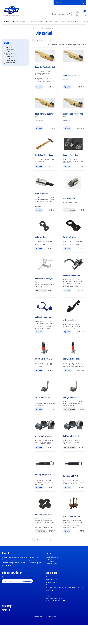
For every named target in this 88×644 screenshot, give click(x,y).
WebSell (53, 632)
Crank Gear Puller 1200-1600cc (74, 531)
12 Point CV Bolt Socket (42, 202)
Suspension (70, 23)
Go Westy (9, 57)
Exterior (40, 23)
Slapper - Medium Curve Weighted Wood (71, 120)
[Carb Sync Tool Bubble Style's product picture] (45, 400)
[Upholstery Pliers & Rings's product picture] (74, 149)
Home (35, 30)
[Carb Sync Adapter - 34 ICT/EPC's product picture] (45, 358)
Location (49, 609)
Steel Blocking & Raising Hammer (42, 162)
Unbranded (10, 51)
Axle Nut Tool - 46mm (70, 246)
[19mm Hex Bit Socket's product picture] (74, 191)
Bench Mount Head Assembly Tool (44, 287)
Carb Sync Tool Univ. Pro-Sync (44, 450)
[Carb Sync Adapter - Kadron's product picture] (74, 358)
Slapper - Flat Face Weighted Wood (44, 70)
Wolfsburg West (11, 64)
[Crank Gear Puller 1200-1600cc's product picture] (74, 518)
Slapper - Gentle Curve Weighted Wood (42, 120)
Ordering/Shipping (52, 573)
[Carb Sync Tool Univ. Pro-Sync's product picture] (45, 439)
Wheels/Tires (84, 23)
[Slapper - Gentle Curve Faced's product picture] (74, 58)
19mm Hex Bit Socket (70, 207)
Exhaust (34, 23)
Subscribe (27, 597)
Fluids (46, 23)
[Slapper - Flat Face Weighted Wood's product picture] (45, 58)
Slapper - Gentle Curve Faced (73, 80)
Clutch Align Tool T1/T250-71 (44, 489)
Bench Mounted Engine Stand (73, 285)
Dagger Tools (10, 55)
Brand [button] (7, 44)
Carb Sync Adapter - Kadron (73, 372)
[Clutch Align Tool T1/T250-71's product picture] (45, 478)
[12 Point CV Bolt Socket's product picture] (45, 191)
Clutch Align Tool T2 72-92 (72, 490)
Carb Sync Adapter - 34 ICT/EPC (42, 370)
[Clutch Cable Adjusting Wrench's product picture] (45, 518)
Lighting (57, 23)
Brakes (16, 23)
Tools (77, 23)
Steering (63, 23)
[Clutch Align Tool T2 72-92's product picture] (74, 478)
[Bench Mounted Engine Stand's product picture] (74, 274)
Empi (8, 48)
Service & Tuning (51, 579)
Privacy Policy (50, 577)
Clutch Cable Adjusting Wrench (44, 530)
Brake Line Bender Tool (71, 330)
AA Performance (11, 61)
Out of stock (70, 218)
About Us (49, 575)
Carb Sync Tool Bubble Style (44, 411)
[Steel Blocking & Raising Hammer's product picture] (45, 149)
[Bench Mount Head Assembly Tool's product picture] (45, 274)
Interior (51, 23)
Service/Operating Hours (54, 614)
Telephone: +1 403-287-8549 (55, 616)
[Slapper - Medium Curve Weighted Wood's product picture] (74, 108)
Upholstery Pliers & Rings (72, 163)
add (39, 91)
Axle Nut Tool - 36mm (42, 246)
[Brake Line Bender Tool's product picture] (74, 316)
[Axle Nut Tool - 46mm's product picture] (74, 235)
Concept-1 (9, 59)
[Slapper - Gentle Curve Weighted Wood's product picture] (45, 108)
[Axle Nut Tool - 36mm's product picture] (45, 235)
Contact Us (49, 611)
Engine (28, 23)
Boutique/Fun (8, 23)
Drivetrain (22, 23)
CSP (7, 53)
